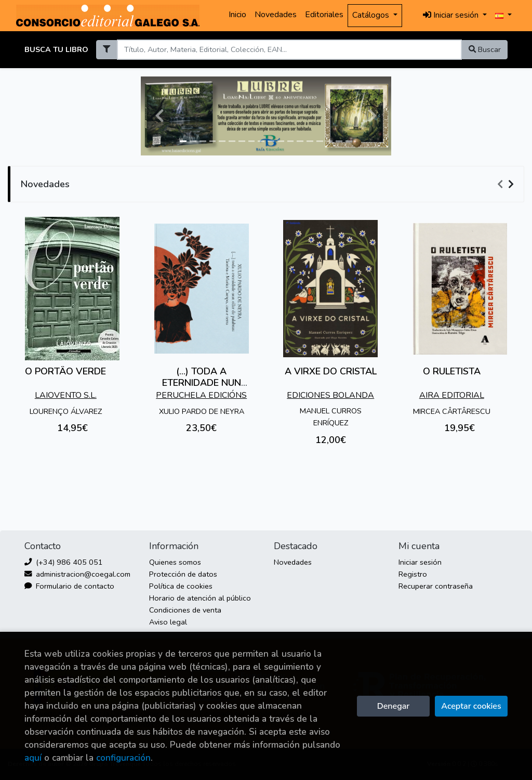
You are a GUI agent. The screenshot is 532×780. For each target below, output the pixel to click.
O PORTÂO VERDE (65, 371)
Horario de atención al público (200, 598)
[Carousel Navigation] (507, 185)
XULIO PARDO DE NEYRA (202, 411)
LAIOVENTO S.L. (66, 395)
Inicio (237, 15)
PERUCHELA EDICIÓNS (201, 395)
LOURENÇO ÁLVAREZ (66, 411)
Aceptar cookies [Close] (471, 706)
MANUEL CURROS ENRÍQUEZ (331, 417)
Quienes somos (175, 562)
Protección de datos (183, 574)
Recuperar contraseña (436, 586)
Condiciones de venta (185, 610)
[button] (159, 116)
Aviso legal (168, 622)
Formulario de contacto (69, 586)
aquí (33, 758)
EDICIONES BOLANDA (330, 395)
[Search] (289, 50)
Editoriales (324, 15)
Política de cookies (181, 586)
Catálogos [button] (372, 15)
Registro (413, 574)
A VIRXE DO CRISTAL (331, 371)
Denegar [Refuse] (393, 706)
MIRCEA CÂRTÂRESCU (452, 411)
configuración (123, 758)
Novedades (276, 15)
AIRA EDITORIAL (452, 395)
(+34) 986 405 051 (64, 562)
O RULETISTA (452, 371)
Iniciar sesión (420, 562)
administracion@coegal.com (77, 574)
